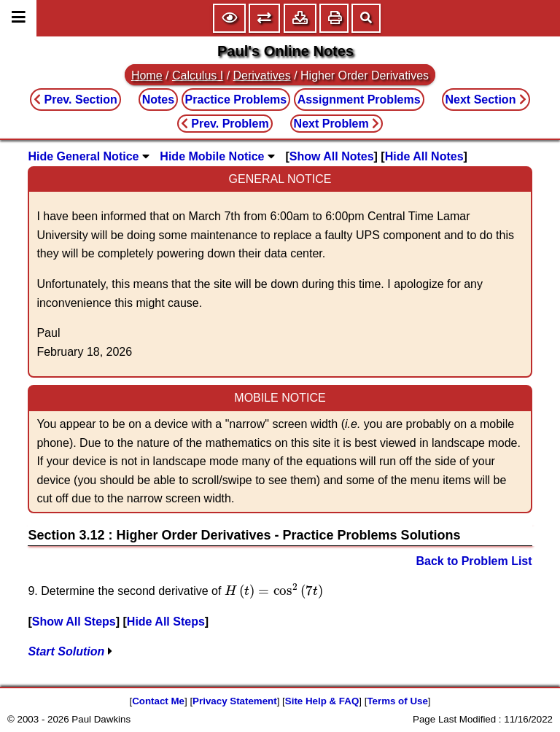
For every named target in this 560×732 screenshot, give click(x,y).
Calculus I (198, 75)
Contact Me (158, 701)
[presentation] (274, 591)
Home (147, 75)
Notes (158, 100)
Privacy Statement (235, 701)
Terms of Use (397, 701)
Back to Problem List (474, 561)
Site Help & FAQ (322, 701)
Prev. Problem (225, 124)
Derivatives (262, 75)
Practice (236, 100)
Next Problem (337, 124)
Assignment (359, 100)
